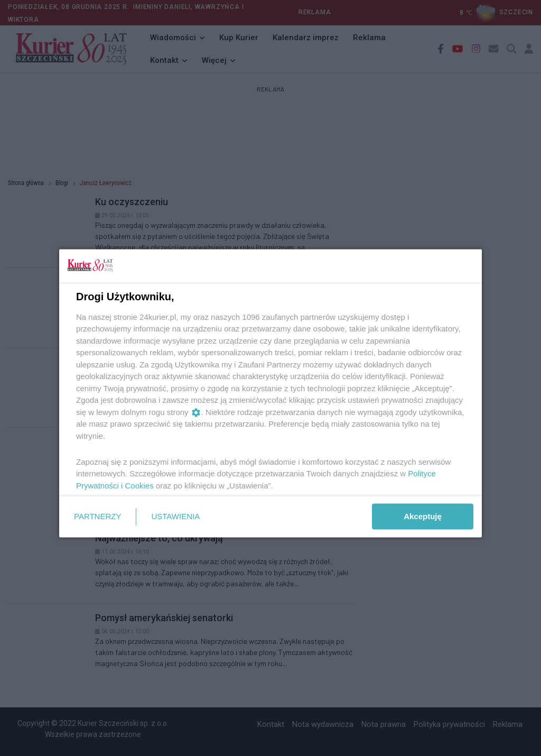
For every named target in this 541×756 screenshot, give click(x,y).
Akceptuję (423, 516)
